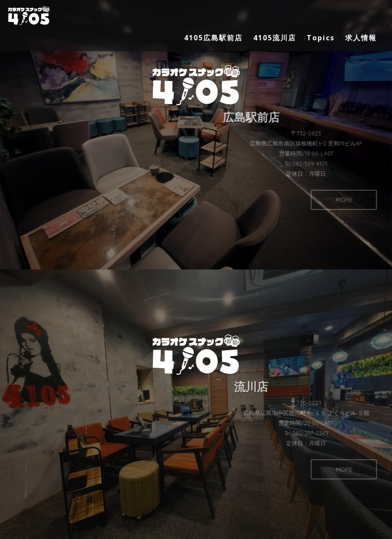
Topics (321, 38)
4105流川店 (275, 38)
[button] (196, 135)
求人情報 (361, 38)
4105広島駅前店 (213, 38)
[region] (196, 269)
